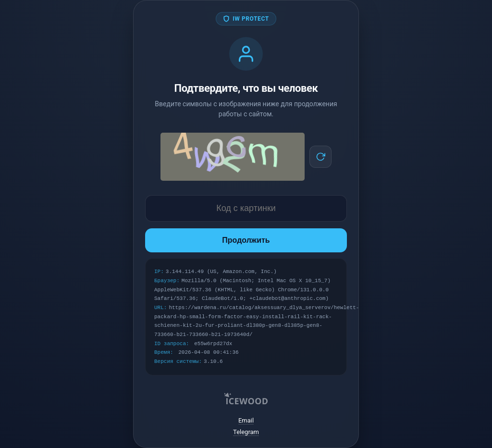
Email (246, 420)
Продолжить (246, 240)
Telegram (246, 432)
